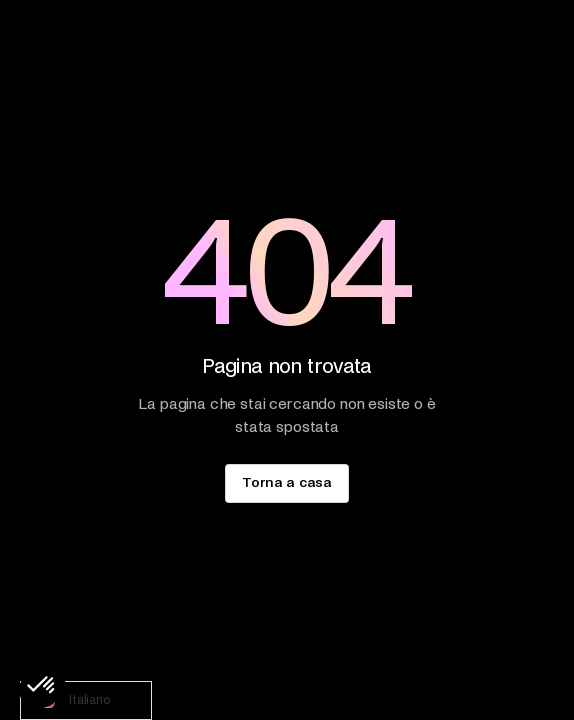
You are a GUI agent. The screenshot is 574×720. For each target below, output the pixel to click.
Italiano (71, 701)
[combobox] (86, 700)
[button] (42, 686)
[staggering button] (286, 483)
